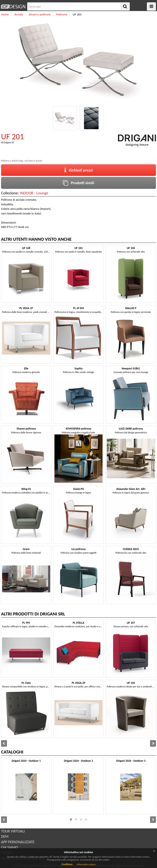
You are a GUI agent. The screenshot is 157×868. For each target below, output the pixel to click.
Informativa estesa (86, 864)
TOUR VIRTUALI (13, 831)
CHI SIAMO (9, 847)
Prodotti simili (78, 183)
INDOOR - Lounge (34, 193)
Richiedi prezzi (79, 170)
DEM (5, 836)
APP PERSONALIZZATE (18, 842)
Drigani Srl (9, 142)
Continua (67, 864)
